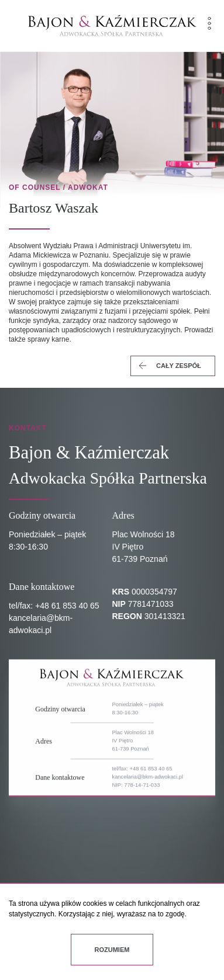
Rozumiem (112, 950)
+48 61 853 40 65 (67, 606)
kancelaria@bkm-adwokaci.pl (148, 822)
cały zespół (169, 366)
